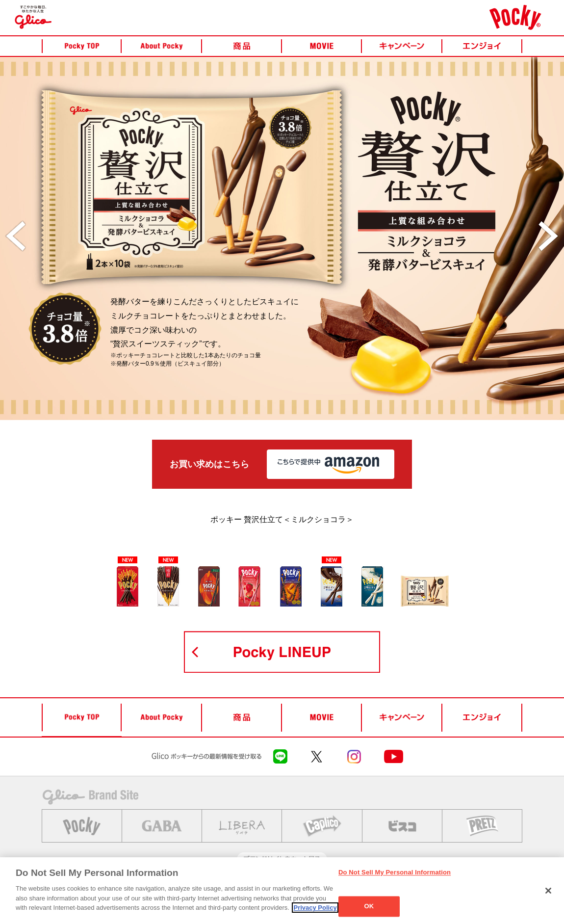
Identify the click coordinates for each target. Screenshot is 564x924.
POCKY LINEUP (282, 652)
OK (369, 907)
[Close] (548, 891)
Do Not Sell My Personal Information (395, 872)
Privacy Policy (315, 908)
